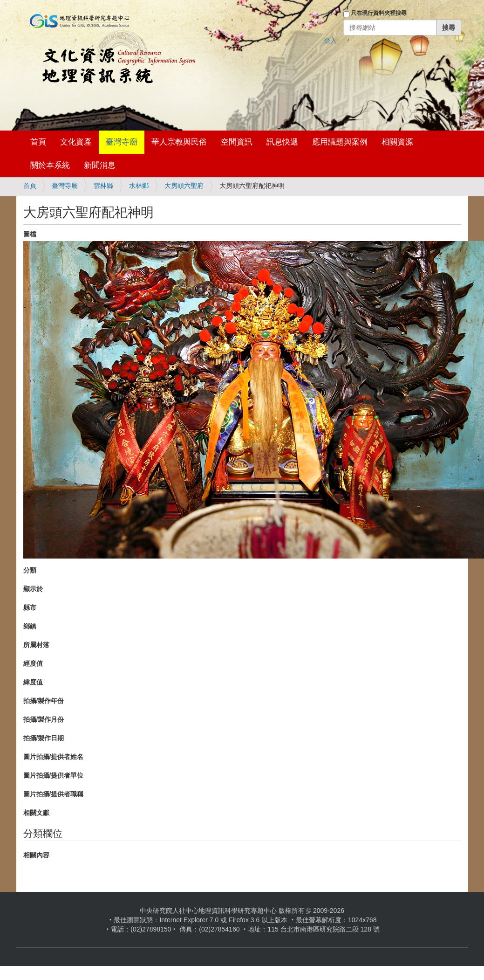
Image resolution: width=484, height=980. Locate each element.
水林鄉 (139, 186)
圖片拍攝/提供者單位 (54, 775)
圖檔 (30, 234)
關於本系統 (50, 165)
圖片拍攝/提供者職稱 (54, 794)
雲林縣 (103, 186)
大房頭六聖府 (184, 186)
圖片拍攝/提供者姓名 (54, 757)
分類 (30, 570)
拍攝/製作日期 (44, 738)
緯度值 (33, 682)
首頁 (38, 142)
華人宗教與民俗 (179, 142)
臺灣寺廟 (122, 142)
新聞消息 (100, 165)
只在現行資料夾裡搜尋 (379, 13)
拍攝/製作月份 (44, 719)
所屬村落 (36, 645)
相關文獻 (36, 813)
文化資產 (76, 142)
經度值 (33, 663)
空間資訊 (237, 142)
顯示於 (33, 589)
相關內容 (36, 855)
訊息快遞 (282, 142)
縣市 (30, 607)
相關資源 (397, 142)
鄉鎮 (30, 626)
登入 (330, 41)
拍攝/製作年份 (44, 701)
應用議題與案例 (340, 142)
